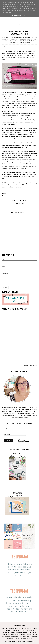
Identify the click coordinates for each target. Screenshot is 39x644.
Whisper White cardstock (29, 153)
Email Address (8, 429)
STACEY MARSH (13, 641)
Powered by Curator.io (30, 365)
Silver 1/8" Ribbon (15, 172)
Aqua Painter (17, 130)
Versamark (13, 116)
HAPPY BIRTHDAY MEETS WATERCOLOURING (19, 33)
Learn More (17, 15)
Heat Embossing (19, 38)
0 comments (20, 203)
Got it (25, 15)
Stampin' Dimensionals (16, 176)
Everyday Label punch (25, 155)
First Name (7, 434)
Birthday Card (8, 38)
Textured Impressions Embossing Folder (20, 38)
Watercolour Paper (15, 143)
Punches (28, 38)
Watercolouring (29, 39)
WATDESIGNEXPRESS (29, 641)
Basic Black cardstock (10, 145)
